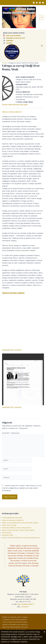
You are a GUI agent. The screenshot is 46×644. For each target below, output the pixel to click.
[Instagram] (40, 3)
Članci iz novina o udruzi (13, 293)
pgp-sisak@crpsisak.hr (26, 604)
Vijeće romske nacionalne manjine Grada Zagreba (18, 530)
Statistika (8, 41)
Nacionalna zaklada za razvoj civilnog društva (17, 528)
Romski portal (7, 533)
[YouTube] (43, 3)
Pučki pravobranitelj (12, 36)
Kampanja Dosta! (8, 535)
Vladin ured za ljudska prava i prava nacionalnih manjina (20, 523)
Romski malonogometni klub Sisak (15, 104)
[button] (42, 46)
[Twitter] (37, 3)
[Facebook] (34, 3)
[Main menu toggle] (42, 17)
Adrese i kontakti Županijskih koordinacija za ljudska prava (21, 538)
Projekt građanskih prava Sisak (12, 518)
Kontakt (8, 43)
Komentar (11, 433)
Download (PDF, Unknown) (12, 350)
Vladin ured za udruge (9, 525)
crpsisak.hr (25, 607)
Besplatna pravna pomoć (14, 38)
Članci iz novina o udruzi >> (12, 112)
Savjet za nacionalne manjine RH (13, 520)
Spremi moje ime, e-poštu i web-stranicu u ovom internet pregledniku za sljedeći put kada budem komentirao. (22, 488)
